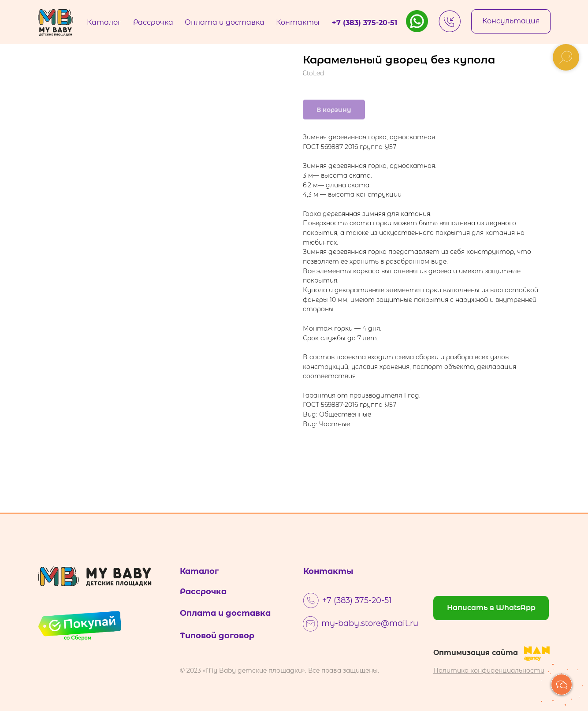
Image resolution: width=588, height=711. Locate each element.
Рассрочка (203, 592)
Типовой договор (217, 636)
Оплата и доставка (225, 613)
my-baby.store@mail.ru (370, 623)
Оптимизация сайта (476, 653)
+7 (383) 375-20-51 (357, 600)
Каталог (199, 571)
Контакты (328, 571)
